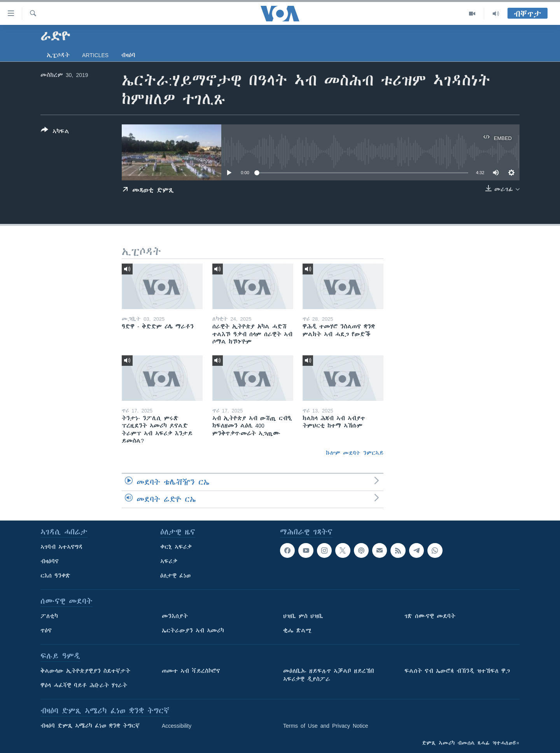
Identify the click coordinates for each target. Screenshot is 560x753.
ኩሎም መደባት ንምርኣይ (355, 453)
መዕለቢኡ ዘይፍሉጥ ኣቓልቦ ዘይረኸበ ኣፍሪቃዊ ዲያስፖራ (329, 675)
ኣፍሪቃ (169, 561)
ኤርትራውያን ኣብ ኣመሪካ (193, 631)
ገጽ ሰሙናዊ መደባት (430, 616)
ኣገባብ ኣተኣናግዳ (62, 547)
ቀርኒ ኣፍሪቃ (176, 547)
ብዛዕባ (128, 55)
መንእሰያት (175, 616)
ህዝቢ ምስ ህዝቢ (303, 616)
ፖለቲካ (49, 616)
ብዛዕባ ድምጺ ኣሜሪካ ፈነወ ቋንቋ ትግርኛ (90, 726)
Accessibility (177, 726)
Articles (95, 55)
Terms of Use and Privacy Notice (326, 726)
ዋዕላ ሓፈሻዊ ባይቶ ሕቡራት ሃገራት (84, 685)
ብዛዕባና (50, 561)
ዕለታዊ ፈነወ (175, 576)
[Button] (55, 132)
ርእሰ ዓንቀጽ (55, 576)
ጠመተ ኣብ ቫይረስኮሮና (191, 671)
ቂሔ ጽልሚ (297, 631)
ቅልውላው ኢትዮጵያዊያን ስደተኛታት (85, 671)
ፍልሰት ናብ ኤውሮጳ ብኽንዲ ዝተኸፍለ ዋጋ (457, 671)
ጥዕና (46, 631)
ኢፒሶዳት (58, 55)
